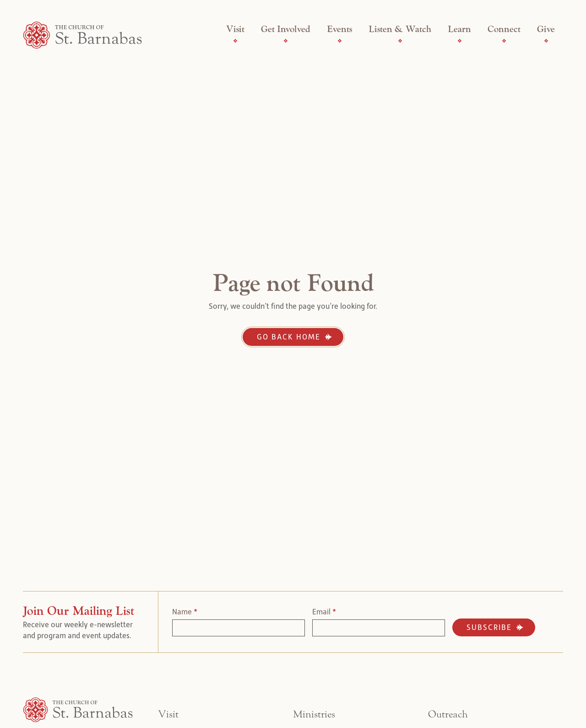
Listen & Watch (400, 29)
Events (339, 29)
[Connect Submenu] (504, 41)
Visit (235, 29)
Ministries (314, 714)
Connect (504, 29)
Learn (459, 29)
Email (324, 612)
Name (185, 612)
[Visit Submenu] (235, 41)
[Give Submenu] (546, 41)
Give (546, 29)
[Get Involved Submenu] (286, 41)
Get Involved (286, 29)
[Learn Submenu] (460, 41)
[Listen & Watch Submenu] (400, 41)
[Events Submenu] (340, 41)
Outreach (448, 714)
